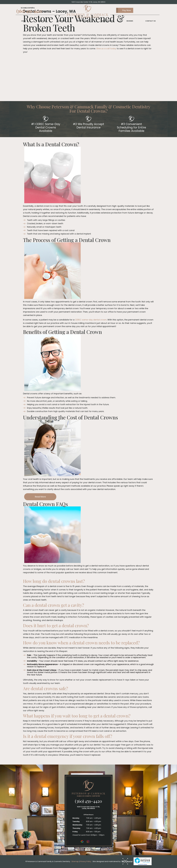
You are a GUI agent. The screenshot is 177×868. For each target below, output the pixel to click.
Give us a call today (106, 49)
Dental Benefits (108, 21)
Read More (40, 497)
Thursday (76, 828)
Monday (76, 818)
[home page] (88, 11)
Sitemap (75, 861)
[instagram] (88, 841)
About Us (42, 21)
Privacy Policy (86, 861)
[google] (82, 841)
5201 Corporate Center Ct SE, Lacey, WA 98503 (88, 2)
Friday (75, 832)
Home (24, 21)
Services (62, 21)
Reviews (130, 21)
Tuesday (76, 821)
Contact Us (151, 21)
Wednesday (77, 825)
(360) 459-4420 (29, 11)
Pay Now (124, 11)
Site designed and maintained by (113, 861)
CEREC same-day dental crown (91, 320)
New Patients (83, 21)
